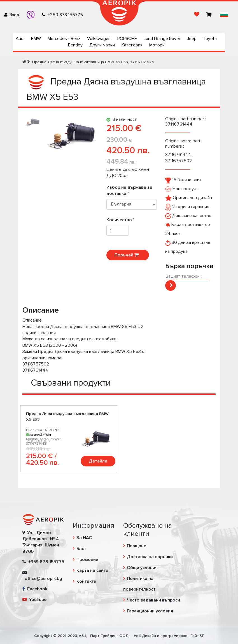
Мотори (157, 45)
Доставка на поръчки (150, 557)
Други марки (102, 45)
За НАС (84, 538)
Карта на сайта (92, 570)
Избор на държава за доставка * (129, 190)
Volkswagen (99, 39)
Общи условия (142, 568)
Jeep (192, 39)
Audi (20, 39)
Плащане (136, 546)
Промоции (87, 560)
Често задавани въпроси (153, 600)
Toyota (210, 39)
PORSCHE (127, 39)
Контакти (86, 581)
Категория (132, 45)
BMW (36, 39)
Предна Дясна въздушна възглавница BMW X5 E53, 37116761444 (93, 62)
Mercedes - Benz (64, 39)
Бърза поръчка (189, 266)
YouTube (34, 600)
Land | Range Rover (162, 39)
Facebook (35, 589)
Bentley (75, 45)
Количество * (122, 220)
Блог (81, 549)
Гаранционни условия (150, 611)
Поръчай (128, 255)
